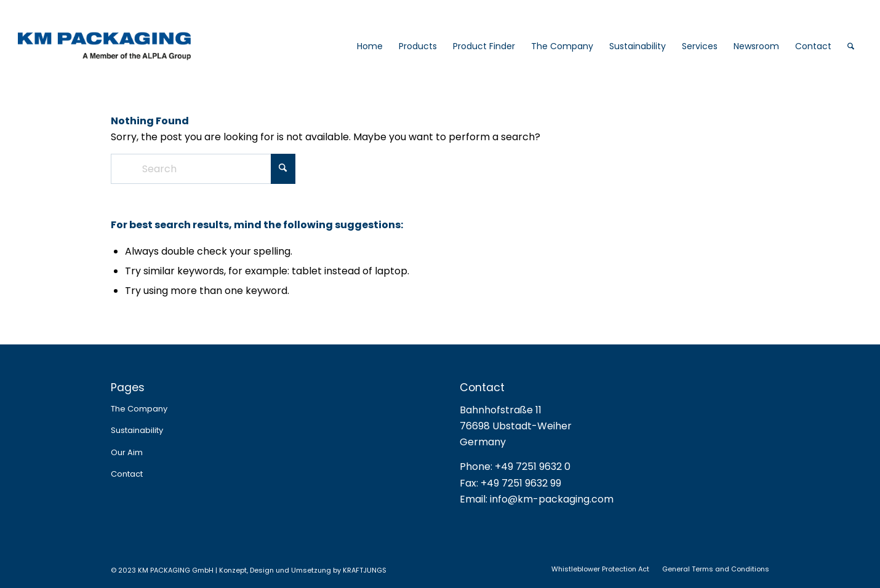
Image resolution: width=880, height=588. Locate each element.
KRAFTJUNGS (365, 570)
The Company (139, 409)
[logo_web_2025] (132, 46)
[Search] (851, 46)
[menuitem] (370, 46)
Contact (127, 474)
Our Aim (127, 452)
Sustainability (137, 430)
